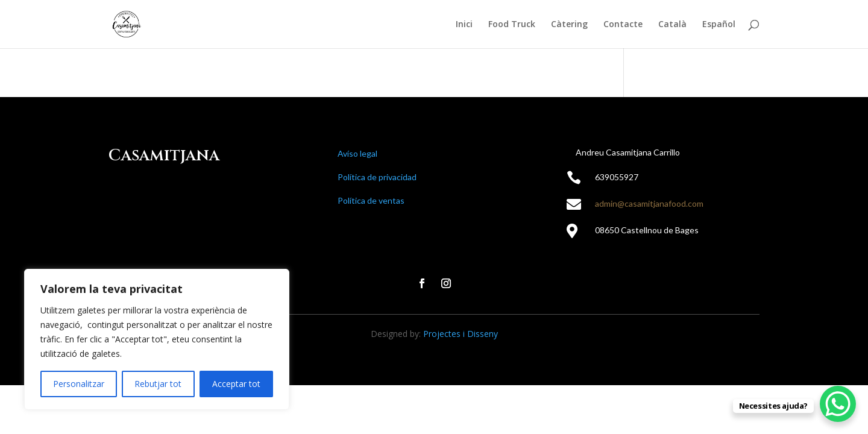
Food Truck (512, 25)
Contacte (623, 25)
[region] (157, 339)
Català (672, 25)
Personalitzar (79, 384)
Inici (464, 25)
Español (719, 25)
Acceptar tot (236, 384)
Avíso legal (357, 153)
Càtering (569, 25)
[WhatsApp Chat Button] (838, 404)
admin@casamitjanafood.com (649, 203)
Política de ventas (371, 200)
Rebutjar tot (158, 384)
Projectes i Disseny (461, 334)
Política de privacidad (377, 177)
